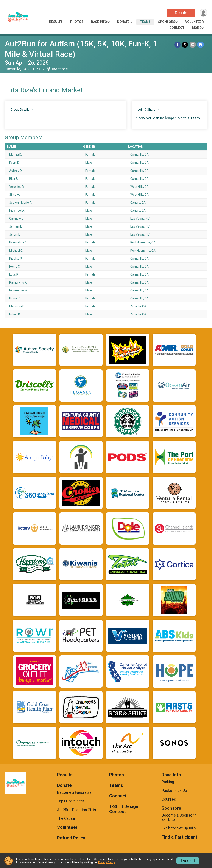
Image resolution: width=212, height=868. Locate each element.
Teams (145, 22)
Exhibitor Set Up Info (179, 828)
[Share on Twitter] (185, 45)
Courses (169, 799)
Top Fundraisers (71, 801)
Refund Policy (71, 838)
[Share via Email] (193, 45)
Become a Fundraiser (75, 792)
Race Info (99, 22)
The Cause (66, 818)
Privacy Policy (106, 862)
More (197, 28)
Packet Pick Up (174, 790)
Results (56, 22)
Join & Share (149, 109)
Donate (181, 13)
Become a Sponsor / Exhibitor (179, 817)
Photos (77, 22)
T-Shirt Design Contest (124, 809)
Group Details (22, 109)
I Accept (188, 861)
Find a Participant (179, 837)
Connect (177, 28)
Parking (168, 782)
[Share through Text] (200, 45)
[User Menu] (203, 13)
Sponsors (167, 22)
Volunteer (195, 22)
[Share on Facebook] (178, 45)
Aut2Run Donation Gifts (77, 810)
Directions (59, 69)
